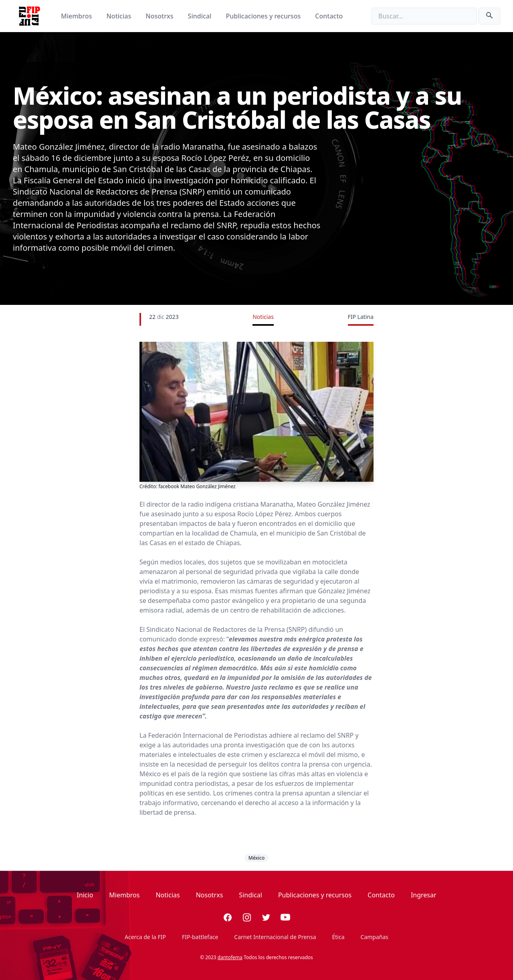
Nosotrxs (160, 16)
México (257, 858)
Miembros (77, 16)
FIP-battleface (200, 937)
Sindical (201, 16)
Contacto (329, 16)
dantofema (230, 957)
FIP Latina (361, 317)
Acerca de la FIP (145, 937)
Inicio (85, 895)
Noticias (119, 16)
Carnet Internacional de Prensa (275, 937)
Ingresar (424, 895)
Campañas (375, 937)
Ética (338, 937)
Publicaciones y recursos (264, 16)
